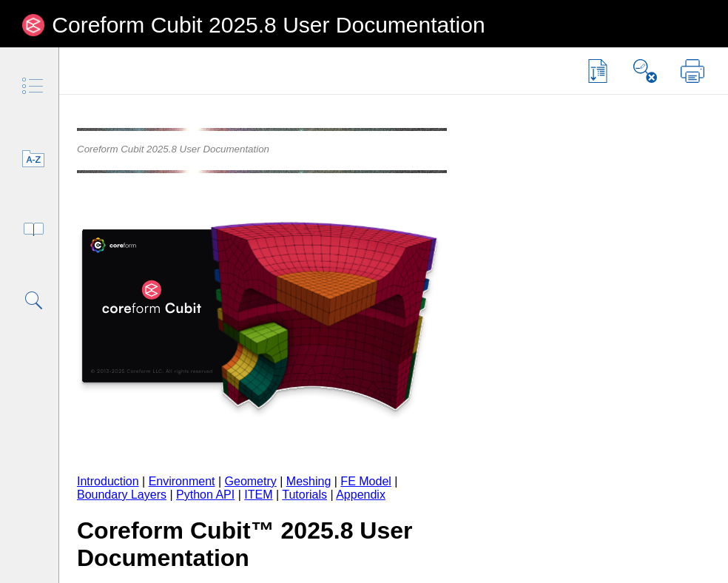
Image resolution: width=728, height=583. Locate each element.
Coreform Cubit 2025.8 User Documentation (268, 25)
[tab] (34, 87)
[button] (598, 71)
